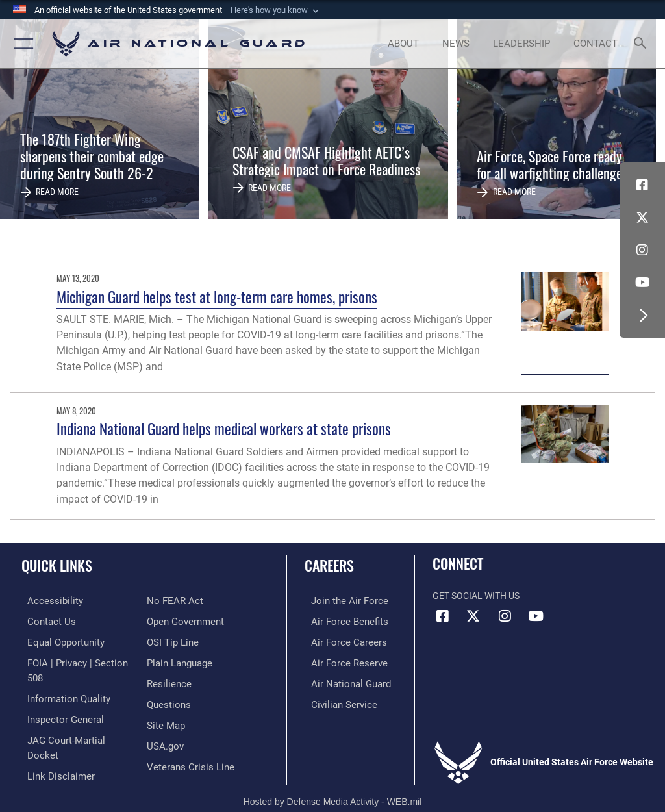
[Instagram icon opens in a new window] (642, 250)
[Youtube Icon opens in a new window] (642, 283)
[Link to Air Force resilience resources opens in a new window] (167, 660)
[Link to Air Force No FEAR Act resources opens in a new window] (47, 760)
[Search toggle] (643, 44)
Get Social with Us (476, 596)
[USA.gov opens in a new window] (164, 720)
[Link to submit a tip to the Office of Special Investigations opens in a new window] (170, 621)
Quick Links (57, 565)
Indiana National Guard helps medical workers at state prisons (224, 428)
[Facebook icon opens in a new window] (642, 185)
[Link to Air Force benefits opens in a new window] (340, 621)
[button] (276, 10)
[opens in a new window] (46, 601)
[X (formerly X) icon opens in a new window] (642, 218)
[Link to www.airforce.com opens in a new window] (340, 601)
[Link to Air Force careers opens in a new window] (339, 640)
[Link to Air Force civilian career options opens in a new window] (334, 700)
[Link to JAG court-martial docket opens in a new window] (73, 720)
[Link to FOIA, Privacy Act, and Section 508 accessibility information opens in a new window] (76, 660)
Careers (329, 565)
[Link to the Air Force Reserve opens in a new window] (339, 660)
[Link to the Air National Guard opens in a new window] (342, 680)
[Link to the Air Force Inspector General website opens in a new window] (57, 700)
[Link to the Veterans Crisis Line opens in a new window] (186, 740)
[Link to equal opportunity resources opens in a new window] (58, 640)
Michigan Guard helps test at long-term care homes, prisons (217, 297)
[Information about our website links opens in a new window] (52, 740)
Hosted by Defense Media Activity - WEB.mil (333, 783)
